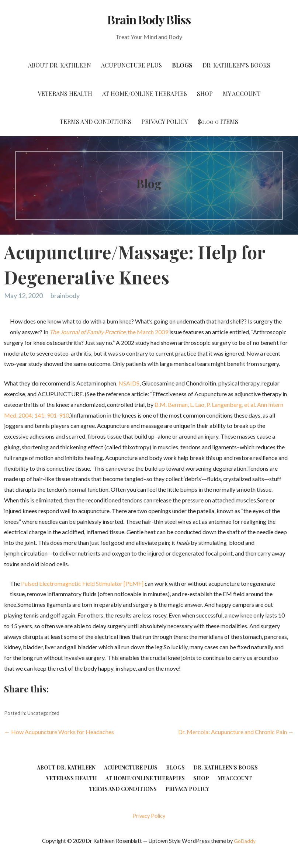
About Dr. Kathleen (60, 65)
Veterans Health (65, 94)
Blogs (182, 65)
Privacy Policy (164, 122)
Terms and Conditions (96, 122)
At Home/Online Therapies (145, 94)
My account (242, 94)
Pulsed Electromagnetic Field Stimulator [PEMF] (82, 583)
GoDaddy (245, 841)
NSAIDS (129, 383)
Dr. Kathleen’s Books (236, 65)
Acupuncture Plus (131, 65)
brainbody (65, 295)
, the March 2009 (109, 332)
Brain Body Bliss (149, 19)
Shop (205, 94)
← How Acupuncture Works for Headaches (59, 732)
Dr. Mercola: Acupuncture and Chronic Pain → (236, 732)
